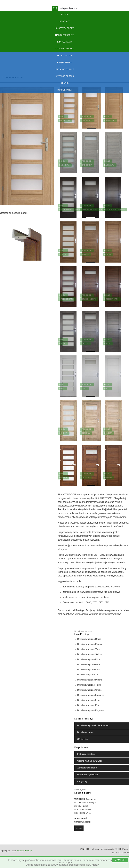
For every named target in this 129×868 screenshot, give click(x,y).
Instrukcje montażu (86, 754)
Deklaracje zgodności (88, 775)
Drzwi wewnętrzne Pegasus (90, 710)
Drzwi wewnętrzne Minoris (90, 680)
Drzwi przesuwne (85, 732)
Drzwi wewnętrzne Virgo (89, 649)
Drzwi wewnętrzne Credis (89, 690)
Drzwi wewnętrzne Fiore (89, 705)
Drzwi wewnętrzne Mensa (89, 644)
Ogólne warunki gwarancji (90, 761)
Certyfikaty (82, 781)
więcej (79, 828)
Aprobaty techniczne (87, 768)
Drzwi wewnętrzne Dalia (89, 664)
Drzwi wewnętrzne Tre (88, 675)
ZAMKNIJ (120, 860)
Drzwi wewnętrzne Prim (89, 659)
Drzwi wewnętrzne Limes (89, 700)
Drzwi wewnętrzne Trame (89, 685)
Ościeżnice (83, 739)
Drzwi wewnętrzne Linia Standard (93, 725)
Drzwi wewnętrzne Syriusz (90, 654)
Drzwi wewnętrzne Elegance (91, 695)
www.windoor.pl (24, 851)
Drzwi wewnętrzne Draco (89, 639)
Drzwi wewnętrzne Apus (89, 670)
